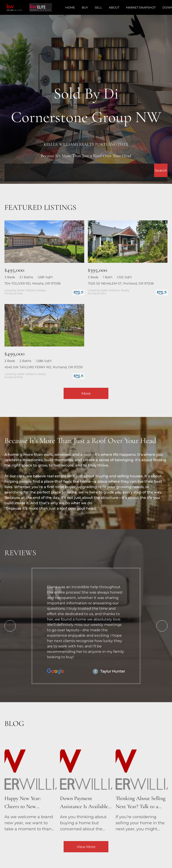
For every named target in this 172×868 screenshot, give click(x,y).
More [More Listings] (86, 393)
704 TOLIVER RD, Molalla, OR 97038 (32, 283)
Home (70, 7)
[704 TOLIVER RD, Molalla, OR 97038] (44, 242)
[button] (161, 170)
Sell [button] (98, 7)
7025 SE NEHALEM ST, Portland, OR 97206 (121, 283)
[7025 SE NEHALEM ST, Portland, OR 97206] (128, 242)
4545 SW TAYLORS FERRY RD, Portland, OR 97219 (44, 367)
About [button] (114, 7)
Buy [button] (85, 7)
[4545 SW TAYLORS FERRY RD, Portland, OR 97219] (44, 325)
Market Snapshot (141, 7)
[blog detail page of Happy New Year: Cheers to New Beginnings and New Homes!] (30, 785)
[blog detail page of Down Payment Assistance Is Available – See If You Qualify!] (86, 785)
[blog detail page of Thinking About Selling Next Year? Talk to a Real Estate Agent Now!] (142, 785)
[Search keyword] (79, 170)
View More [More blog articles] (86, 847)
